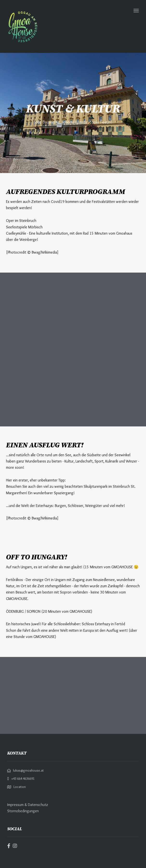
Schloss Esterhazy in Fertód (103, 624)
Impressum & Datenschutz (28, 805)
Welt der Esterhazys (37, 506)
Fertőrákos (14, 580)
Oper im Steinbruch (21, 221)
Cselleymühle (16, 233)
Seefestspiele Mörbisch (24, 227)
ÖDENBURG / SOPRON (23, 611)
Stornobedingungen (23, 811)
